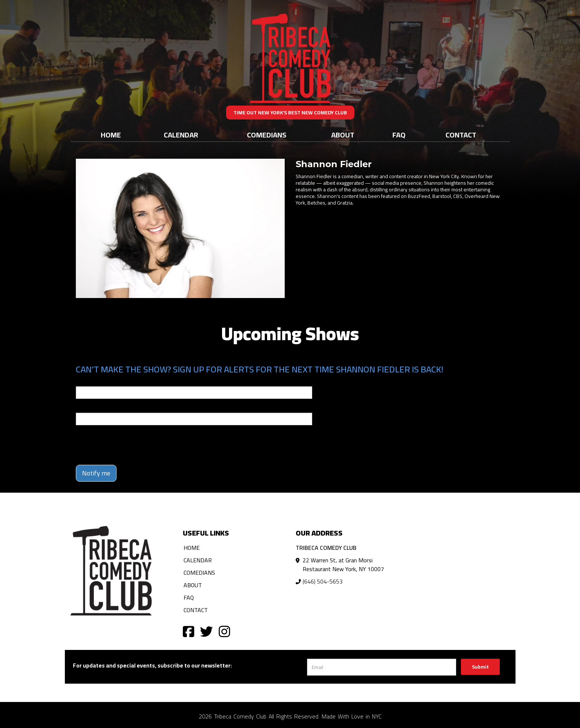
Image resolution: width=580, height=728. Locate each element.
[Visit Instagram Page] (224, 631)
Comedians (267, 135)
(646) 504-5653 (323, 581)
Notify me (96, 473)
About (343, 135)
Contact (461, 135)
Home (111, 135)
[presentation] (132, 445)
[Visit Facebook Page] (189, 631)
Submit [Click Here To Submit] (480, 667)
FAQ (399, 135)
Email (82, 381)
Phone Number (93, 408)
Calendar (181, 135)
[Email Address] (382, 667)
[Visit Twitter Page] (206, 631)
